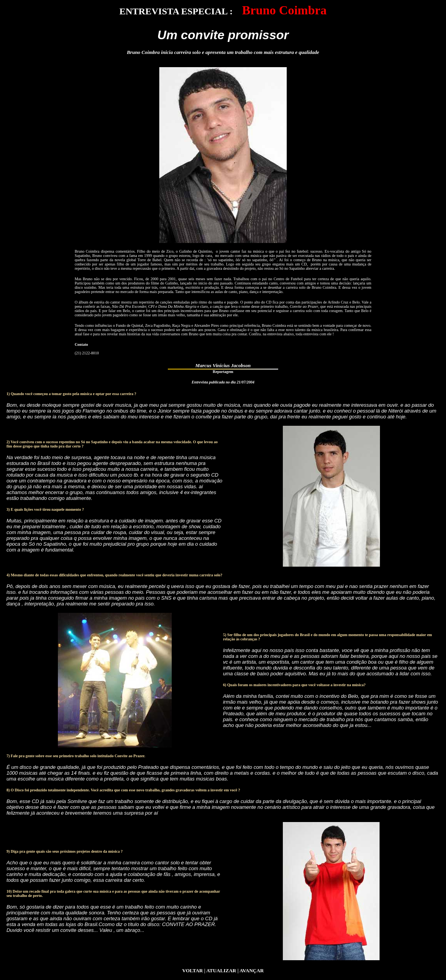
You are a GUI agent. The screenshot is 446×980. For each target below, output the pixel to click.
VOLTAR (193, 970)
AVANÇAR (252, 970)
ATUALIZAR (221, 970)
